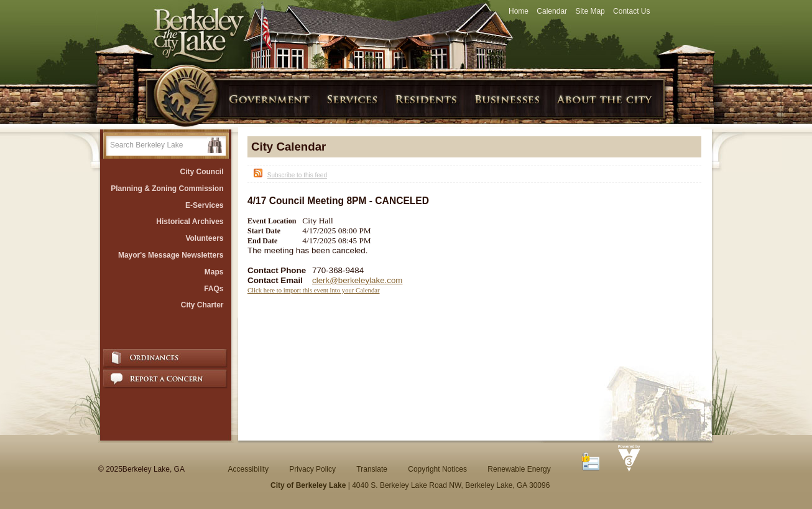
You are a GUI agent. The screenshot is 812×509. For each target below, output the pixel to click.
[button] (215, 145)
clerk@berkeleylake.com (357, 280)
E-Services (204, 205)
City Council (201, 172)
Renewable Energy (519, 469)
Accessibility (248, 469)
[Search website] (157, 145)
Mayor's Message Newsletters (171, 255)
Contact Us (631, 11)
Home (519, 11)
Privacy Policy (312, 469)
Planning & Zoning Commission (167, 189)
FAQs (214, 289)
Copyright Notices (437, 469)
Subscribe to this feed (297, 175)
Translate (372, 469)
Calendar (552, 11)
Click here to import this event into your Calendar (314, 290)
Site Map (590, 11)
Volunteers (204, 238)
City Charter (202, 305)
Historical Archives (190, 222)
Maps (214, 272)
